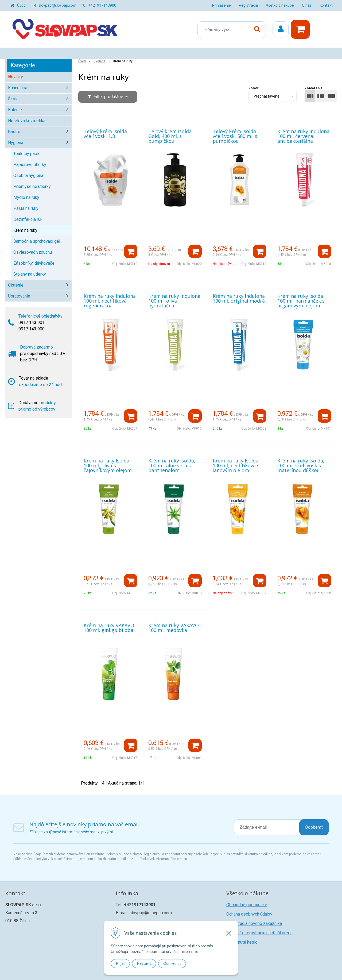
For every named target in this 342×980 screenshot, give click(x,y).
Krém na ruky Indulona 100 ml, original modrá (239, 298)
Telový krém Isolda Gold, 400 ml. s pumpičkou (170, 136)
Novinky (15, 77)
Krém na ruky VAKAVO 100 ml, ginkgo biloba (109, 628)
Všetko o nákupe (280, 5)
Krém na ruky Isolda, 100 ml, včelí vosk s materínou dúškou (301, 465)
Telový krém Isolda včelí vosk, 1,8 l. (105, 134)
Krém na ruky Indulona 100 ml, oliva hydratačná (174, 301)
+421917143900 (102, 5)
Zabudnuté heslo (242, 942)
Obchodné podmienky (247, 905)
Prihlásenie (221, 5)
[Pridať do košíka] (131, 251)
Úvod (21, 5)
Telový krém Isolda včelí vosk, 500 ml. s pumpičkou (235, 136)
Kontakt (326, 5)
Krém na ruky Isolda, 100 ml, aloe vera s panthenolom (172, 465)
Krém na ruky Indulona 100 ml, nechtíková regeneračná (110, 301)
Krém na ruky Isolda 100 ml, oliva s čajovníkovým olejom (108, 465)
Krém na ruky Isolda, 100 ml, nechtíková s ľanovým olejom (236, 465)
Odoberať (314, 827)
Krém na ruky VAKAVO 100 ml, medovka (174, 628)
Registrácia (248, 5)
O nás (307, 5)
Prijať (120, 963)
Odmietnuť (172, 963)
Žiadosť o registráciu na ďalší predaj (260, 933)
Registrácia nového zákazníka (254, 923)
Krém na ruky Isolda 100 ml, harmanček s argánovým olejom (301, 301)
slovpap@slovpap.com (57, 5)
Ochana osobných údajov (249, 914)
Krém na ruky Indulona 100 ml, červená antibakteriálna (303, 136)
